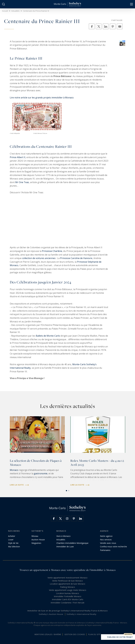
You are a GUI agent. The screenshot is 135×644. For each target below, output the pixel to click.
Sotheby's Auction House (51, 614)
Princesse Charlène (52, 251)
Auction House (38, 540)
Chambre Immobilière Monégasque (72, 543)
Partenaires (105, 550)
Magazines (36, 543)
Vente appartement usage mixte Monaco (68, 590)
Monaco (14, 470)
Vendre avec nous (108, 543)
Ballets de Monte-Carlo (48, 336)
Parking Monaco (68, 587)
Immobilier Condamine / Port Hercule (67, 603)
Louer (11, 540)
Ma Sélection (14, 547)
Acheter (12, 536)
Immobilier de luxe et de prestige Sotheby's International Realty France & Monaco (68, 611)
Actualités (61, 540)
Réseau (35, 536)
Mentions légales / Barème (48, 634)
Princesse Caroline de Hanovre (76, 258)
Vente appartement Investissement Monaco (67, 578)
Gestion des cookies (75, 634)
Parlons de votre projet (118, 637)
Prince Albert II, (18, 157)
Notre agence (106, 536)
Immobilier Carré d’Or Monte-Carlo (68, 599)
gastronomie (41, 473)
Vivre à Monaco (63, 536)
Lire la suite (19, 485)
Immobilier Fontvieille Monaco (68, 596)
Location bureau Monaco (68, 593)
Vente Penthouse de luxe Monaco (67, 581)
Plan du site (94, 634)
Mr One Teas (22, 182)
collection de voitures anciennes (39, 258)
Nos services (106, 540)
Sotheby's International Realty (81, 614)
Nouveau (128, 634)
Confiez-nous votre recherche (113, 547)
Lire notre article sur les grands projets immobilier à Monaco (42, 98)
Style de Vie (13, 543)
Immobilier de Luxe (65, 547)
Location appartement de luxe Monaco (67, 584)
